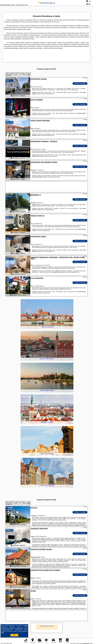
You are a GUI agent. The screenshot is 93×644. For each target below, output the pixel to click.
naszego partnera (50, 94)
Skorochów (9, 164)
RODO (3, 633)
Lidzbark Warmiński (12, 551)
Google (26, 625)
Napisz (91, 643)
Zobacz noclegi (80, 83)
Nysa (7, 81)
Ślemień (8, 572)
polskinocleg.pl (46, 3)
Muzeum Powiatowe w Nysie (47, 626)
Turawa (8, 593)
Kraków (8, 530)
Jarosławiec (9, 509)
